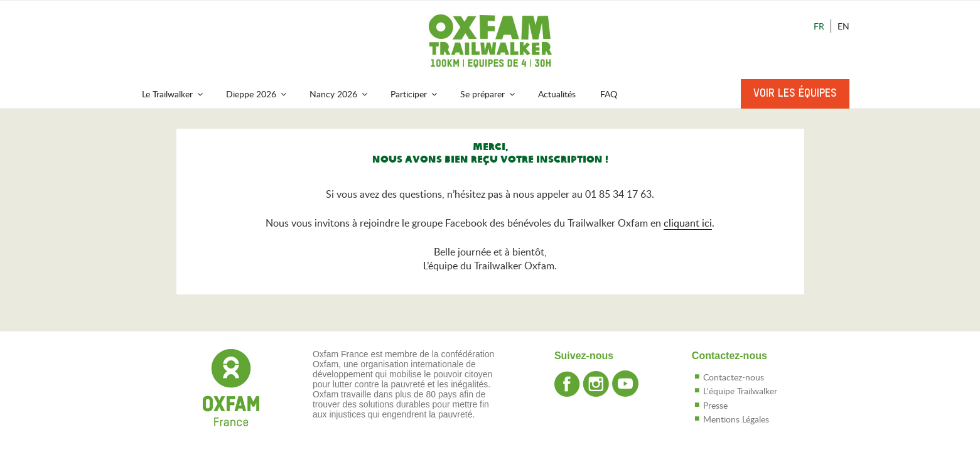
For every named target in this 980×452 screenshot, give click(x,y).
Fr (819, 26)
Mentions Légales (736, 419)
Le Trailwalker (173, 94)
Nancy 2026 (339, 94)
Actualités (557, 94)
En (843, 26)
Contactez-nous (734, 377)
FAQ (609, 94)
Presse (715, 405)
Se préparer (488, 94)
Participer (415, 94)
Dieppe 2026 (257, 94)
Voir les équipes (795, 94)
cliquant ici (688, 223)
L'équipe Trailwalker (740, 391)
